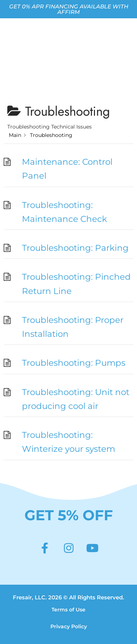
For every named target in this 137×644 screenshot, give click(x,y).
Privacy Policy (69, 626)
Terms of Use (68, 610)
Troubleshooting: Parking (75, 248)
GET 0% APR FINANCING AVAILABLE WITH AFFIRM (69, 9)
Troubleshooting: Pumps (74, 363)
